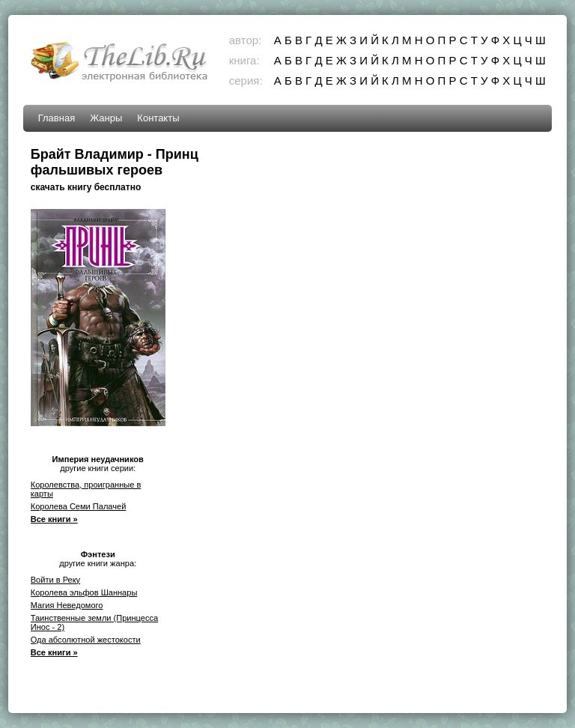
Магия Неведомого (67, 605)
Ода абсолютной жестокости (86, 640)
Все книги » (54, 519)
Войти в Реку (55, 580)
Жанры (106, 118)
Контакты (158, 118)
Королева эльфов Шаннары (84, 592)
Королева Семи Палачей (79, 506)
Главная (57, 118)
